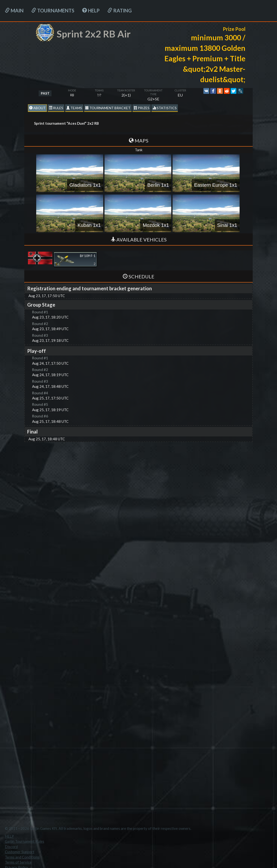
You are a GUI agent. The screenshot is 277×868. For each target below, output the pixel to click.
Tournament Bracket (108, 108)
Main (14, 10)
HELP (91, 10)
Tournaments (53, 10)
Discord (11, 847)
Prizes (142, 108)
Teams (74, 108)
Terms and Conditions (22, 857)
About (37, 108)
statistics (165, 108)
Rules (56, 108)
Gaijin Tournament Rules (25, 841)
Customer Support (20, 852)
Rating (120, 10)
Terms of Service (18, 862)
